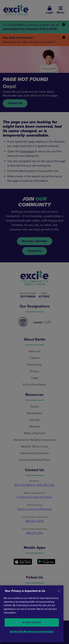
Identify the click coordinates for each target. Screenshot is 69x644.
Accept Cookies (32, 622)
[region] (32, 614)
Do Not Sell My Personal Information (32, 632)
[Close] (59, 591)
